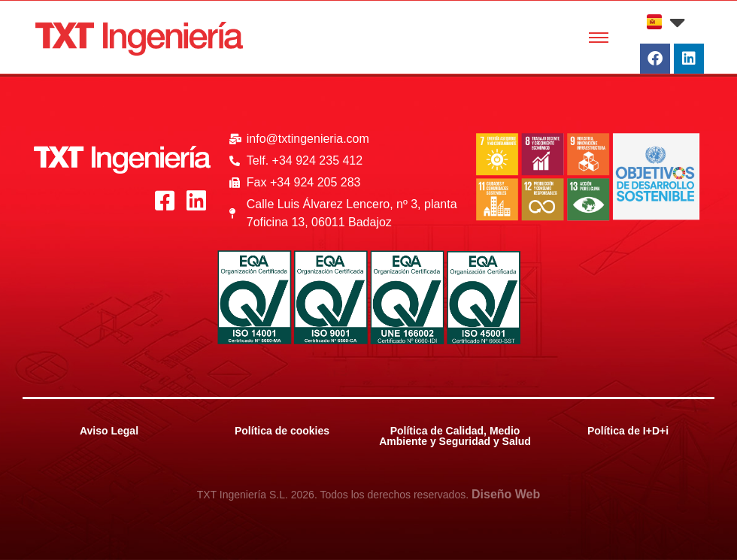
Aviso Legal (109, 431)
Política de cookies (282, 431)
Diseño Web (506, 494)
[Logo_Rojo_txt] (139, 39)
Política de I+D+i (628, 431)
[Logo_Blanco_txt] (122, 160)
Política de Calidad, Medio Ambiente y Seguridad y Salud (455, 436)
